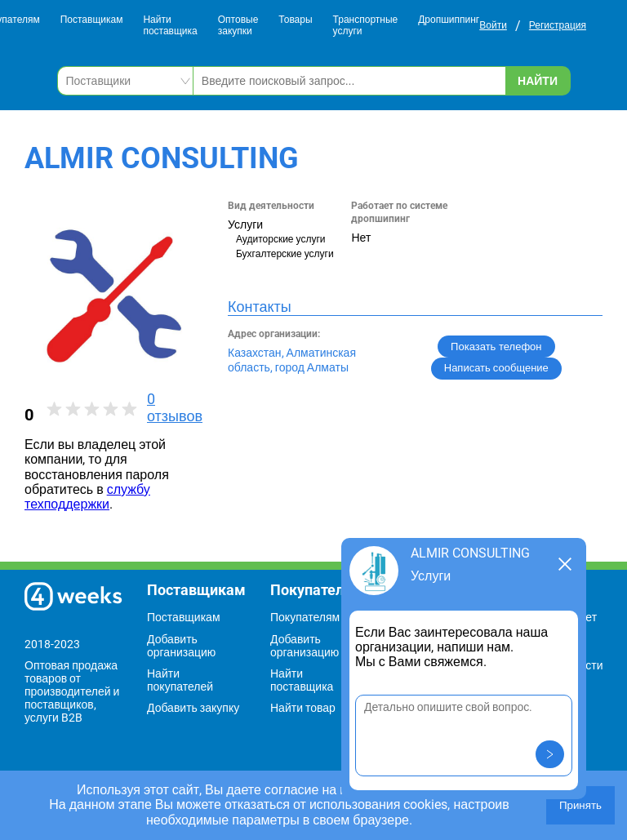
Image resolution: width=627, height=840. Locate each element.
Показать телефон (496, 347)
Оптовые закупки (238, 26)
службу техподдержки (87, 497)
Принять (580, 805)
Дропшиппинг (449, 20)
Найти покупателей (180, 680)
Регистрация (558, 25)
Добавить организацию (181, 646)
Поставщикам (92, 20)
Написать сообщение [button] (496, 368)
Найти (538, 81)
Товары (295, 20)
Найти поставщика (170, 26)
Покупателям (305, 617)
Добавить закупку (193, 708)
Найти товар (303, 708)
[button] (550, 754)
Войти (493, 25)
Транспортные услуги (366, 26)
